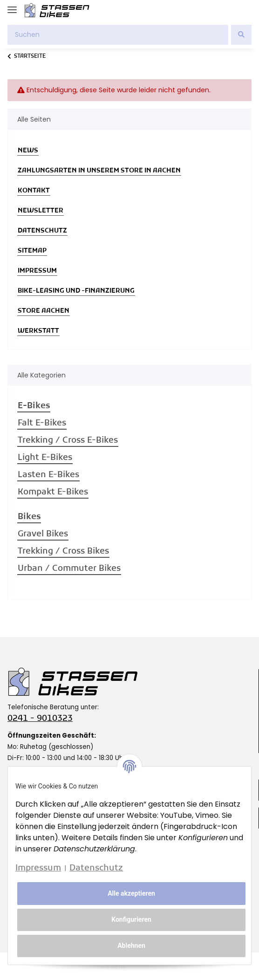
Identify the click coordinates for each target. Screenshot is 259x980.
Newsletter (41, 211)
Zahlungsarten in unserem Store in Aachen (99, 171)
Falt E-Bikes (42, 423)
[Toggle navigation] (12, 6)
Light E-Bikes (45, 458)
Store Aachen (44, 311)
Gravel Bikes (43, 534)
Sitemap (32, 251)
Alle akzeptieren (131, 893)
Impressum (37, 271)
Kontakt (34, 191)
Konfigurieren (131, 919)
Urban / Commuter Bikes (69, 569)
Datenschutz (42, 231)
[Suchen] (118, 35)
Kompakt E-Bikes (53, 492)
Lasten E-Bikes (48, 475)
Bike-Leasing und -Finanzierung (76, 291)
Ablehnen (131, 946)
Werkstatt (38, 331)
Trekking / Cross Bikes (63, 552)
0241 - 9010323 (40, 719)
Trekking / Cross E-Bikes (68, 441)
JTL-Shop (147, 966)
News (28, 151)
